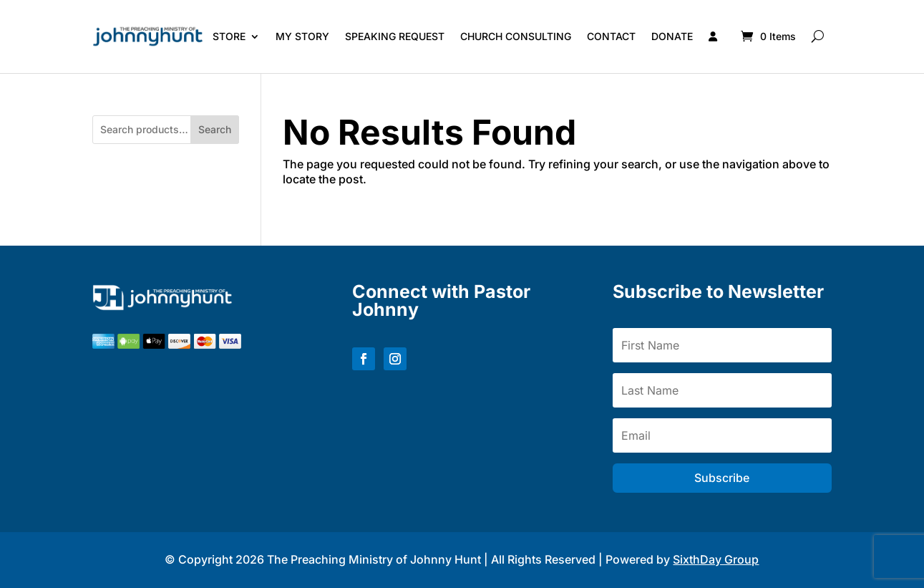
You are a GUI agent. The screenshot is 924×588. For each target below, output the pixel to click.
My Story (302, 36)
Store (229, 36)
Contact (611, 36)
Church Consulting (516, 36)
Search (215, 129)
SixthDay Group (716, 559)
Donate (672, 36)
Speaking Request (395, 36)
